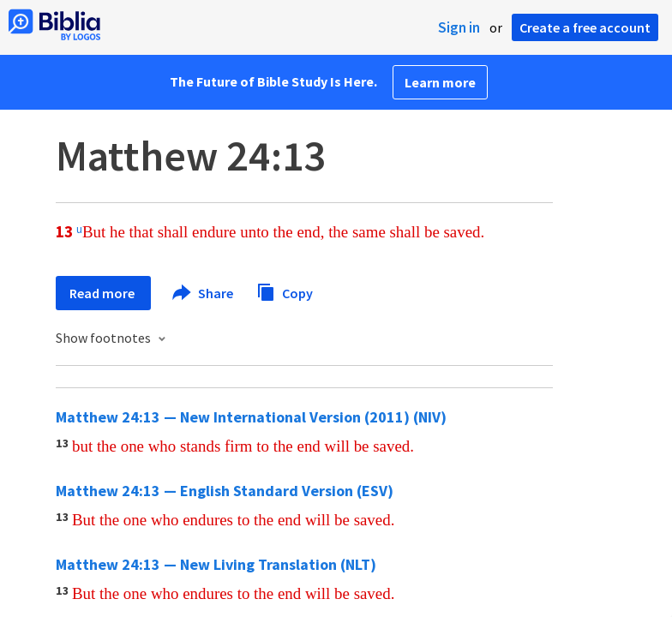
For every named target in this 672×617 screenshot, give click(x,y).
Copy (285, 291)
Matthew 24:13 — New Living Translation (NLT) (216, 564)
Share (204, 293)
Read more (103, 293)
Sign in (459, 27)
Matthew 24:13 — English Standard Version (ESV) (225, 491)
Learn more (440, 82)
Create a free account (585, 27)
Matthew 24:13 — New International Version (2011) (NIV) (251, 417)
